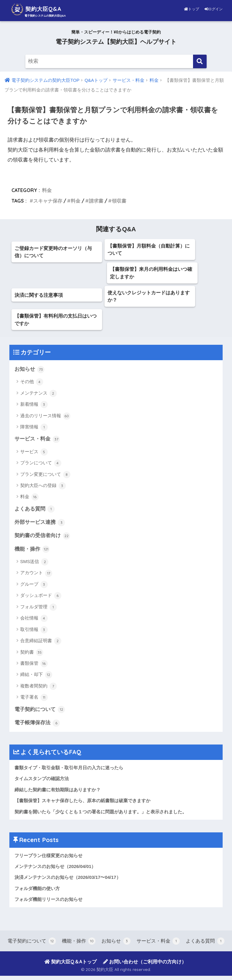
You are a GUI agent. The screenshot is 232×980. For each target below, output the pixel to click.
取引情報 (34, 633)
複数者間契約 (39, 689)
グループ (34, 588)
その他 (32, 385)
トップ (192, 9)
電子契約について (40, 713)
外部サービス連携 (40, 525)
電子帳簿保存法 (37, 726)
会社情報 (34, 622)
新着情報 (34, 407)
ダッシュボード (41, 599)
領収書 (119, 201)
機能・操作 (32, 552)
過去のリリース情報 (45, 418)
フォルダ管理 (39, 610)
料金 (47, 190)
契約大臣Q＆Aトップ (71, 966)
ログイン (214, 9)
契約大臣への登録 (43, 488)
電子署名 (34, 701)
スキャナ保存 (48, 201)
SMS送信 (34, 565)
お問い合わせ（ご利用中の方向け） (145, 966)
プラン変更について (45, 477)
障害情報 (34, 430)
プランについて (41, 466)
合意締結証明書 (41, 644)
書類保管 (34, 667)
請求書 (96, 201)
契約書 (32, 655)
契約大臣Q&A (41, 9)
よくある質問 (35, 512)
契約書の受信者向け (42, 539)
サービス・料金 (37, 442)
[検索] (200, 61)
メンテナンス (39, 396)
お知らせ (30, 372)
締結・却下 (36, 678)
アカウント (36, 576)
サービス (34, 454)
